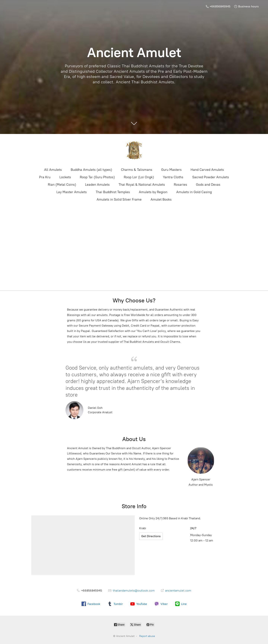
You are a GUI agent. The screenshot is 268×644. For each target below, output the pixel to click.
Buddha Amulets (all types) (91, 170)
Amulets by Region (153, 192)
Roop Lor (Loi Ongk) (139, 177)
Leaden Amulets (97, 185)
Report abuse (147, 636)
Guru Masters (171, 170)
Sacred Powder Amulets (211, 177)
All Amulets (53, 170)
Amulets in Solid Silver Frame (119, 199)
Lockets (65, 177)
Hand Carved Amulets (207, 170)
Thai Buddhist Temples (113, 192)
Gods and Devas (208, 185)
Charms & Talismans (137, 170)
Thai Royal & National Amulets (142, 185)
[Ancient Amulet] (134, 150)
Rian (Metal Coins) (62, 185)
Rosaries (180, 185)
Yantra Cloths (173, 177)
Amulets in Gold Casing (194, 192)
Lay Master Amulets (72, 192)
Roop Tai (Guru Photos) (97, 177)
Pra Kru (45, 177)
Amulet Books (161, 199)
